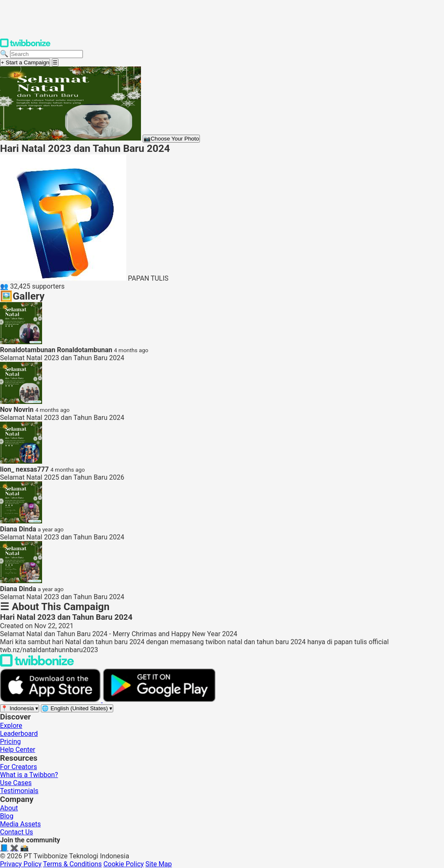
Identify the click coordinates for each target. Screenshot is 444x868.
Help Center (18, 750)
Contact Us (17, 832)
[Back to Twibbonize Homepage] (37, 665)
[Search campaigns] (47, 54)
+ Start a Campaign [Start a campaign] (25, 62)
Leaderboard (19, 734)
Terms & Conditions (72, 864)
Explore (11, 726)
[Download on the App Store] (51, 700)
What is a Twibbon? (29, 775)
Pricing (11, 742)
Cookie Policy (124, 864)
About (9, 808)
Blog (7, 816)
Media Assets (20, 824)
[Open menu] (55, 62)
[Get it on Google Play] (159, 700)
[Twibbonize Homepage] (25, 46)
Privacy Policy (21, 864)
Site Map (159, 864)
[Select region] (20, 708)
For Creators (19, 767)
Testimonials (19, 791)
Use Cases (16, 783)
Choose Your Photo (171, 139)
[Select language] (77, 708)
